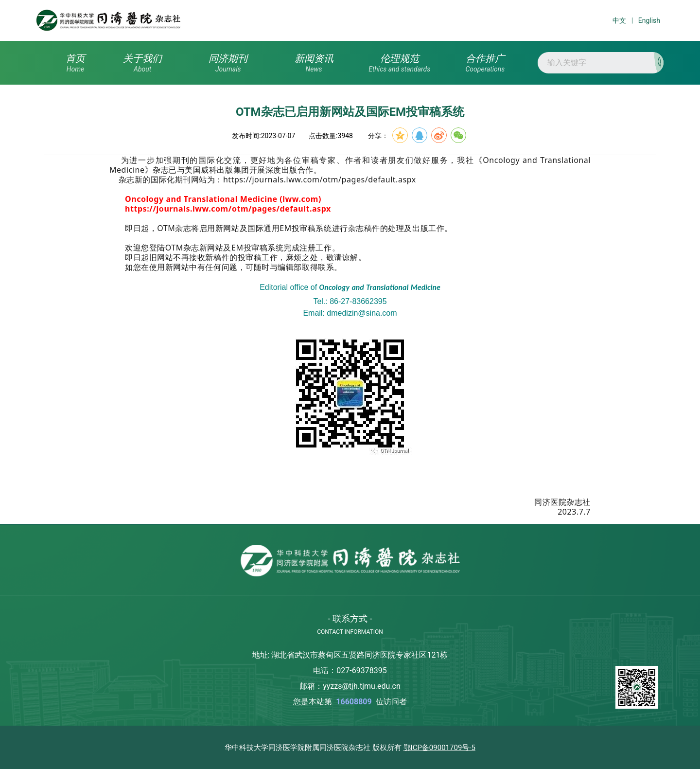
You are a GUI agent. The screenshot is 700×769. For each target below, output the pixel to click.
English (649, 20)
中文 (619, 20)
